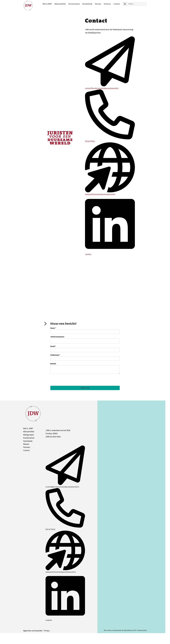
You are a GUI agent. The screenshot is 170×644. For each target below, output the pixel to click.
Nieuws (98, 4)
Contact (117, 4)
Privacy (47, 631)
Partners (107, 4)
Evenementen (74, 4)
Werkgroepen (29, 436)
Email (53, 346)
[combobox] (137, 4)
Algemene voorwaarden (33, 631)
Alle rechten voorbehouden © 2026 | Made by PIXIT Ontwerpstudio (125, 631)
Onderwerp (55, 355)
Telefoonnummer (57, 337)
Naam (53, 328)
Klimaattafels (60, 4)
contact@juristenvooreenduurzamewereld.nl (110, 87)
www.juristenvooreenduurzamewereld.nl (110, 193)
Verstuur (85, 388)
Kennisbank (87, 4)
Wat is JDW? (47, 4)
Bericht (53, 364)
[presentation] (67, 384)
